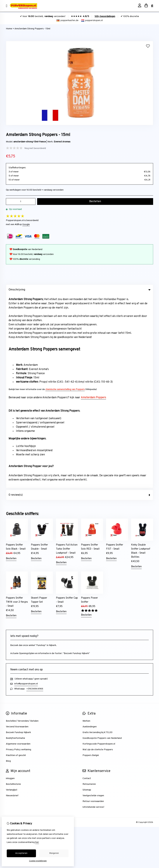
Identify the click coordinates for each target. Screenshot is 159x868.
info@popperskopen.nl (26, 491)
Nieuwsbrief (12, 603)
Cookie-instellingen (38, 861)
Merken (86, 528)
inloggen (10, 585)
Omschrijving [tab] (79, 290)
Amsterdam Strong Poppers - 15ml (32, 29)
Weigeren (54, 853)
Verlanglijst (12, 597)
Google (26, 224)
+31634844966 (35, 496)
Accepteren (21, 853)
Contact (87, 585)
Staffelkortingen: (17, 168)
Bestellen (11, 366)
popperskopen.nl (92, 20)
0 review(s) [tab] (79, 302)
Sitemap (87, 597)
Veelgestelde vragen (93, 603)
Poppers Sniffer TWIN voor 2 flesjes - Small (17, 409)
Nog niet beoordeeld (35, 148)
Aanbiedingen (90, 534)
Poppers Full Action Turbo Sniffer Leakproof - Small (67, 356)
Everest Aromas (62, 142)
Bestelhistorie (13, 591)
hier (37, 842)
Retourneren (89, 591)
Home (9, 29)
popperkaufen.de (67, 20)
